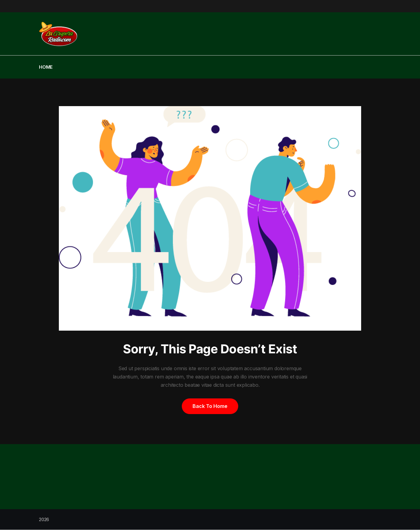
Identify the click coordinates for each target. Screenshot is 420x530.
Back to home (210, 406)
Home (46, 67)
